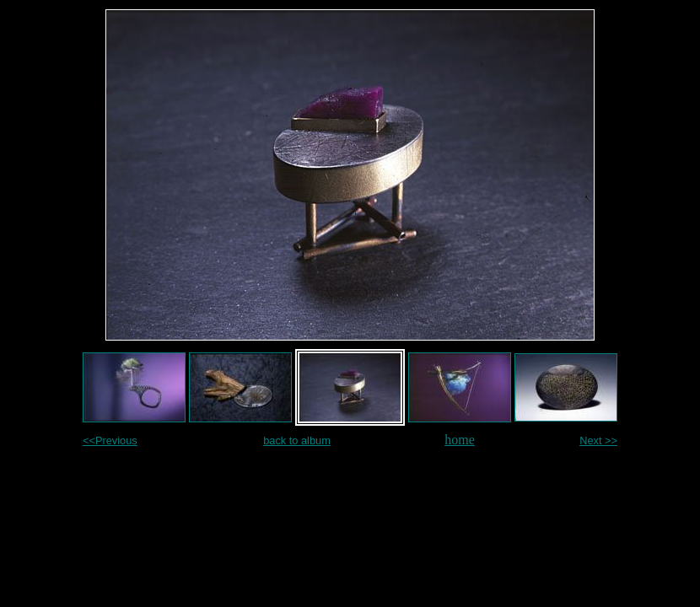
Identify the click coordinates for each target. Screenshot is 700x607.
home (460, 440)
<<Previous (110, 440)
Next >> (598, 440)
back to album (297, 440)
